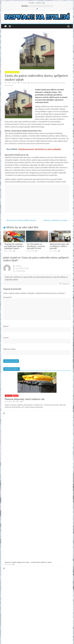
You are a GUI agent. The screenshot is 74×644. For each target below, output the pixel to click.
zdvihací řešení (9, 85)
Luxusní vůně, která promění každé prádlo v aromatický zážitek (38, 477)
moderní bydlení (28, 528)
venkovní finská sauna (25, 542)
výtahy (63, 83)
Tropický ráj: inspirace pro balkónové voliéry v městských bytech (14, 246)
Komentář (8, 297)
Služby (16, 396)
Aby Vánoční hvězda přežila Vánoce (20, 220)
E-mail (6, 338)
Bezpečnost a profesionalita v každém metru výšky (34, 466)
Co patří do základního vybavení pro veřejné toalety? (35, 446)
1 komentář (22, 83)
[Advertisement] (37, 199)
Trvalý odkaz (19, 271)
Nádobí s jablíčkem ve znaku (57, 220)
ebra (16, 83)
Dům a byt (9, 396)
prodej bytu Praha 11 (22, 534)
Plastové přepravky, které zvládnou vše (25, 399)
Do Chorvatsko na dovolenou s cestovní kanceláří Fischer (36, 246)
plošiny (40, 83)
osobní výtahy (33, 83)
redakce (17, 402)
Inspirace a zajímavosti (12, 72)
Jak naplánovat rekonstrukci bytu (28, 456)
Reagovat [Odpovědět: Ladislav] (66, 284)
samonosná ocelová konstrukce (51, 83)
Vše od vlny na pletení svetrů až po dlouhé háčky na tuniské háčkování (41, 435)
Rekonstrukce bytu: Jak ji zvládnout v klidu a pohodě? (59, 246)
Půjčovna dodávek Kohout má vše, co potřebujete (34, 425)
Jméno (6, 326)
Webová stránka (9, 349)
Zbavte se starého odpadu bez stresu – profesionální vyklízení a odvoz (41, 414)
